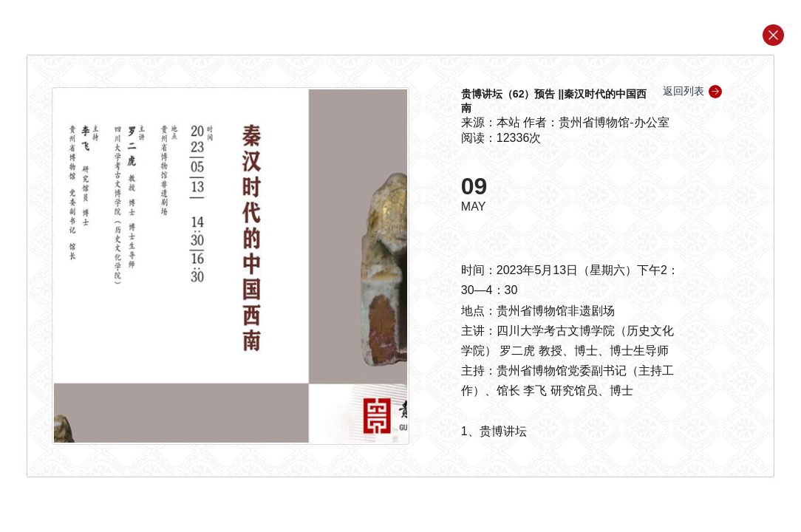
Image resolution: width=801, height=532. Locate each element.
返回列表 (692, 91)
